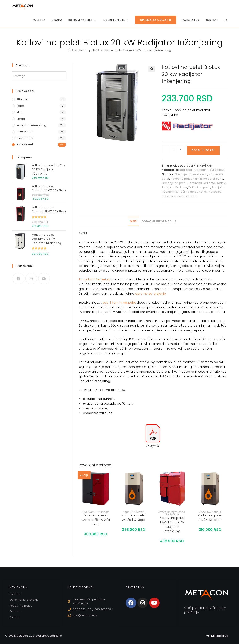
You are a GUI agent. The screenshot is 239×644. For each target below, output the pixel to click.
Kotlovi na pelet (199, 187)
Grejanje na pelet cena (191, 174)
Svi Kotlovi (217, 170)
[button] (152, 69)
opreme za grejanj (150, 294)
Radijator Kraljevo (174, 187)
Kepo (126, 512)
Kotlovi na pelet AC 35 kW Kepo (134, 518)
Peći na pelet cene (184, 196)
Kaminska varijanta (202, 183)
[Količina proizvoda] (173, 149)
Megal (21, 119)
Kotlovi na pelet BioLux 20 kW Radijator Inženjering (136, 50)
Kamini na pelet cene (208, 179)
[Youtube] (44, 278)
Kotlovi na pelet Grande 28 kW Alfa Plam (96, 520)
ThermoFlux (25, 138)
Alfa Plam (88, 512)
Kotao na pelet (181, 179)
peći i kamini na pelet (119, 303)
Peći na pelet (188, 192)
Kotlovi (221, 183)
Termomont (25, 132)
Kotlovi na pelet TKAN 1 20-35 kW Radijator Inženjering (172, 524)
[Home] (69, 50)
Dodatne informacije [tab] (159, 221)
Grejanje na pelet (174, 183)
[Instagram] (31, 278)
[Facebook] (18, 278)
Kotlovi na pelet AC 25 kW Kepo (210, 518)
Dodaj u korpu (203, 150)
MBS (20, 112)
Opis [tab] (133, 221)
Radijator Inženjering (194, 170)
